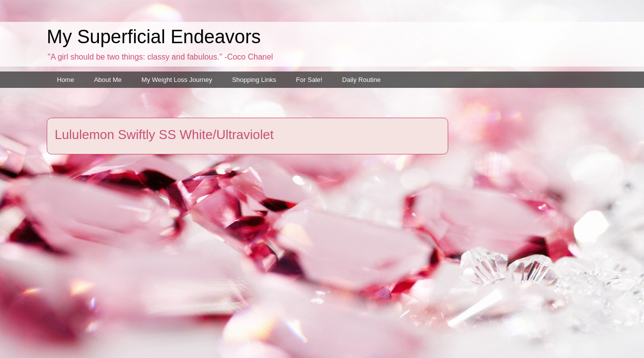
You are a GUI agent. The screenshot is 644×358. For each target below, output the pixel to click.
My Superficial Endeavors (154, 37)
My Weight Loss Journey (177, 80)
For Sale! (309, 80)
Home (66, 80)
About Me (108, 80)
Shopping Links (254, 80)
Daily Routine (362, 80)
